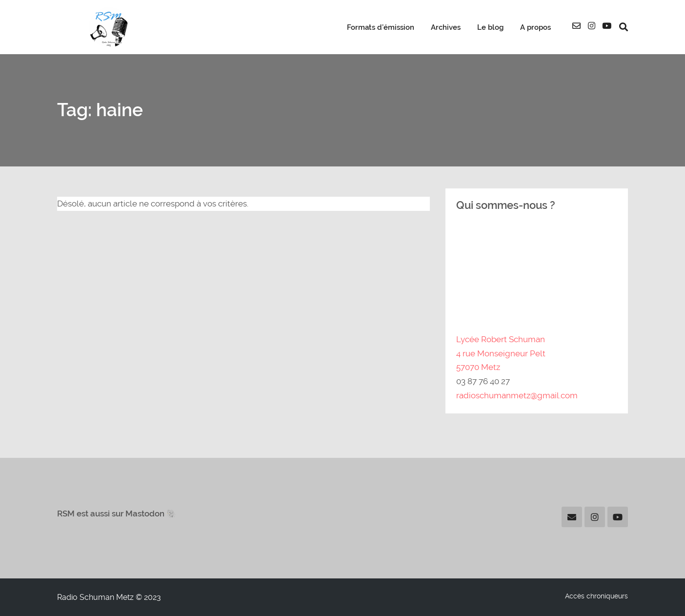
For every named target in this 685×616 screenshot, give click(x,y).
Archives (446, 27)
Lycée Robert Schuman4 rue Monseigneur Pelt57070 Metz (501, 353)
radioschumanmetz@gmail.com (517, 395)
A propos (535, 27)
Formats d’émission (381, 27)
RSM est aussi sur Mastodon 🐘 (117, 513)
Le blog (490, 27)
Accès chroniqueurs (596, 596)
